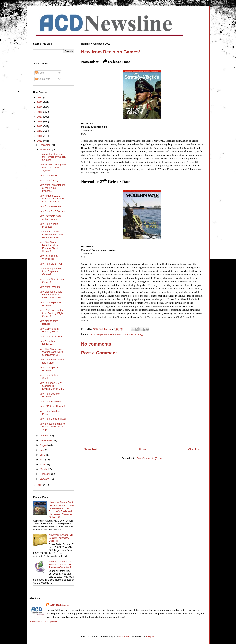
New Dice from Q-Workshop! (49, 257)
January (45, 479)
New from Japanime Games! (50, 304)
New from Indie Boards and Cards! (52, 361)
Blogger (150, 637)
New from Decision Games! (50, 395)
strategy (139, 334)
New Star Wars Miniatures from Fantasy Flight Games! (49, 247)
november (128, 334)
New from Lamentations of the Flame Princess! (52, 188)
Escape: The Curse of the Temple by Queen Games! (52, 157)
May (43, 459)
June (43, 455)
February (45, 474)
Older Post (194, 449)
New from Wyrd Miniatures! (48, 343)
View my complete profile (43, 622)
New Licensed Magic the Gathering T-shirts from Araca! (51, 295)
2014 (40, 131)
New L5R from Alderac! (52, 406)
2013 (40, 136)
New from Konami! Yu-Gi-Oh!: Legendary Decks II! (61, 538)
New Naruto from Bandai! (49, 322)
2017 (40, 117)
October (45, 436)
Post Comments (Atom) (149, 458)
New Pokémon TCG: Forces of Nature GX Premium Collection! (60, 564)
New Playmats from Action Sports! (50, 217)
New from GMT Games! (52, 211)
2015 (40, 126)
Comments (43, 79)
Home (143, 449)
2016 (40, 122)
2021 (40, 98)
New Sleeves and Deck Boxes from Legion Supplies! (52, 427)
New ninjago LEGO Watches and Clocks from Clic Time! (52, 199)
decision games (98, 334)
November (46, 150)
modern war (115, 334)
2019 (40, 107)
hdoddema (125, 637)
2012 (40, 141)
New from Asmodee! (50, 206)
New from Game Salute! (53, 419)
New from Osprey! (49, 180)
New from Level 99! (50, 287)
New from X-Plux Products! (49, 225)
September (46, 440)
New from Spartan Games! (49, 369)
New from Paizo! (48, 175)
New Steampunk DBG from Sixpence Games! (51, 271)
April (43, 464)
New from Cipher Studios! (49, 377)
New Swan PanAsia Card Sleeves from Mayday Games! (51, 234)
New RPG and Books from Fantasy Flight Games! (51, 313)
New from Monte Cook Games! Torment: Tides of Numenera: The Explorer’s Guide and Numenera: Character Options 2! (62, 510)
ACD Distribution (60, 605)
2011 (40, 485)
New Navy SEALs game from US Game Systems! (53, 168)
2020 (40, 102)
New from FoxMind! (50, 402)
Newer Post (90, 449)
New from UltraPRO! (51, 264)
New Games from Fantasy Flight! (49, 330)
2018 (40, 112)
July (42, 450)
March (44, 469)
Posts (40, 73)
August (44, 445)
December (46, 145)
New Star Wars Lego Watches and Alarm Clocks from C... (51, 352)
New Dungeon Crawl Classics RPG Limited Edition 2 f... (52, 386)
